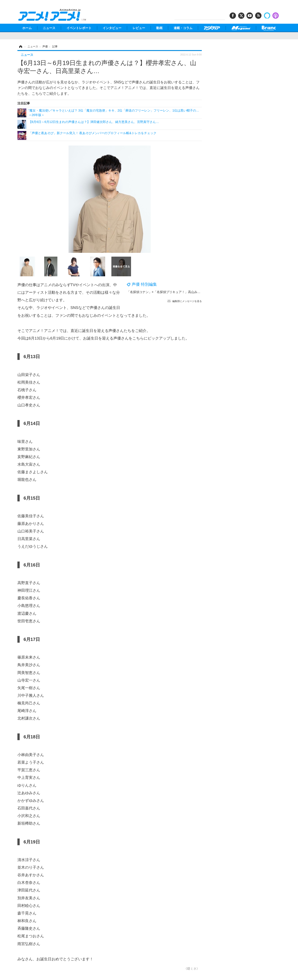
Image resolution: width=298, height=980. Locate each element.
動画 (159, 28)
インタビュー (112, 28)
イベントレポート (79, 28)
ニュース (49, 28)
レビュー (139, 28)
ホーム (27, 28)
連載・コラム (183, 28)
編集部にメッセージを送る (187, 301)
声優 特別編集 (144, 284)
